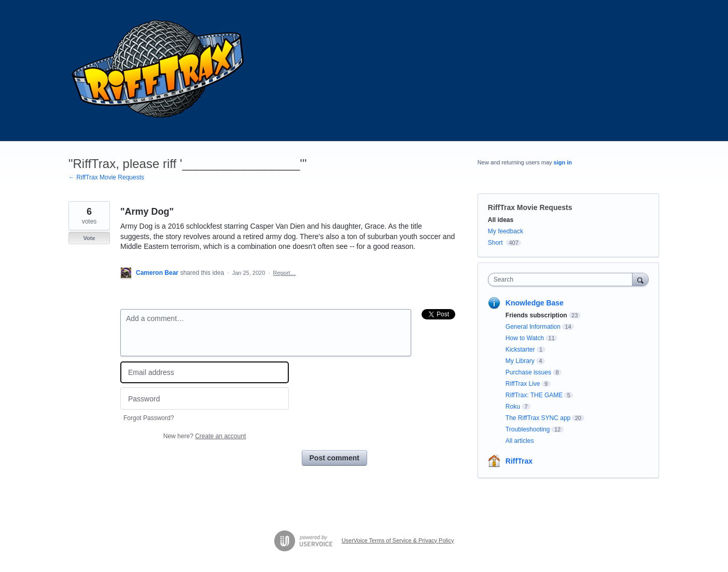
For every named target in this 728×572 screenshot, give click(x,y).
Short (495, 243)
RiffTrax (519, 461)
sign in (563, 162)
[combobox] (563, 280)
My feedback (506, 231)
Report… (285, 273)
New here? (205, 436)
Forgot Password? (149, 418)
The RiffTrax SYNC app (538, 418)
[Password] (205, 399)
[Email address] (205, 373)
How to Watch (525, 338)
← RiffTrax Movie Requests (106, 177)
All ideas (501, 220)
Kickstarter (520, 350)
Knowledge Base (535, 303)
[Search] (640, 279)
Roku (513, 407)
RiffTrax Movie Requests (530, 207)
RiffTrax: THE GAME (534, 395)
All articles (520, 441)
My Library (520, 361)
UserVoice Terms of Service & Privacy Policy (398, 540)
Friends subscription (536, 315)
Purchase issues (528, 372)
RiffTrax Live (523, 384)
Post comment (334, 458)
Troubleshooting (528, 429)
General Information (533, 327)
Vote (89, 238)
